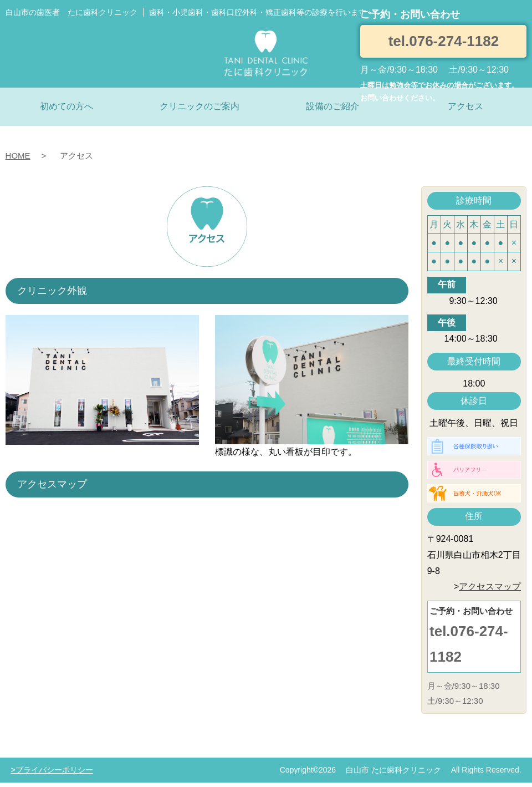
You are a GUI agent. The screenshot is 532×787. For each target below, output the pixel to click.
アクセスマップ (490, 587)
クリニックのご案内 (199, 106)
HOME (18, 156)
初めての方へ (66, 106)
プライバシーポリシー (54, 770)
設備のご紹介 (332, 106)
